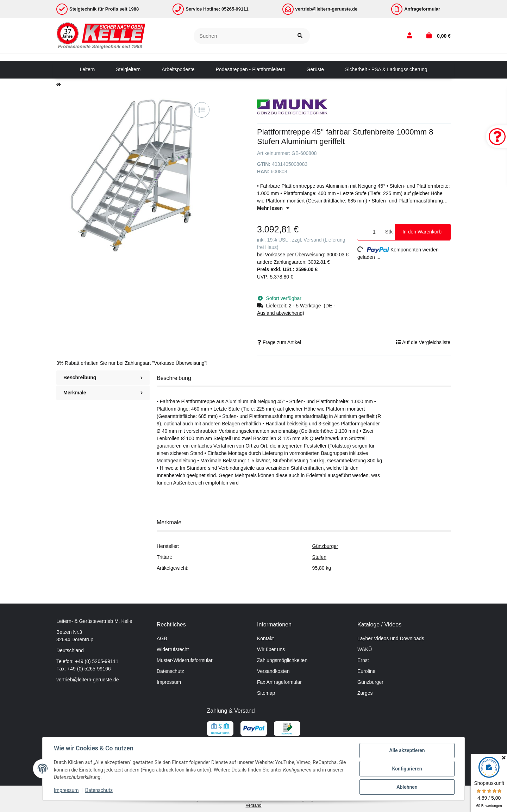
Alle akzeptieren (407, 750)
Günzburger (325, 546)
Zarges (365, 693)
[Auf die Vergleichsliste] (202, 110)
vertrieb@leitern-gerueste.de (88, 680)
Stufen (319, 557)
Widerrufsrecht (173, 649)
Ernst (363, 660)
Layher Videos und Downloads (391, 638)
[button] (410, 36)
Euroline (366, 671)
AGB (162, 638)
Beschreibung (103, 377)
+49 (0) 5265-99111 (97, 661)
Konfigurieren (407, 769)
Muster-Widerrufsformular (185, 660)
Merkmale (103, 393)
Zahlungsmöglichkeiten (282, 660)
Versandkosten (273, 671)
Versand (313, 240)
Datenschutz (170, 671)
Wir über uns (271, 649)
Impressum (169, 682)
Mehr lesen (273, 208)
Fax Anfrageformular (279, 682)
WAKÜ (365, 649)
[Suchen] (242, 36)
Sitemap (266, 693)
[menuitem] (87, 70)
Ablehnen (407, 787)
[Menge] (370, 232)
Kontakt (265, 638)
